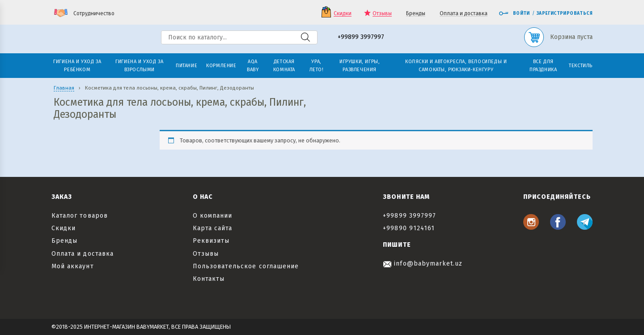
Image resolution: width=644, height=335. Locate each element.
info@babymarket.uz (423, 264)
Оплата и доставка (464, 14)
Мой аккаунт (73, 266)
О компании (213, 216)
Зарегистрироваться (565, 13)
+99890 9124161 (409, 228)
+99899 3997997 (361, 37)
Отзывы (382, 14)
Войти (514, 13)
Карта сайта (213, 228)
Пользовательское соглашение (246, 266)
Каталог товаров (80, 216)
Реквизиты (211, 241)
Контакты (209, 279)
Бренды (416, 14)
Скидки (343, 14)
